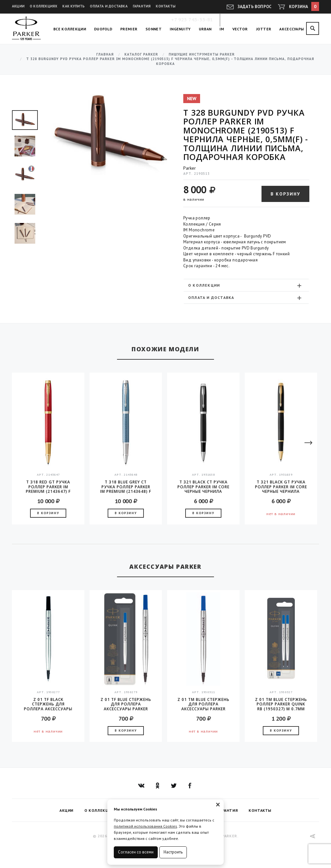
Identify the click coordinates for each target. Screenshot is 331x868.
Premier (129, 29)
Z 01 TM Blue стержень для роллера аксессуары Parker (203, 704)
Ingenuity (180, 29)
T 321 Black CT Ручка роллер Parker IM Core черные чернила (203, 487)
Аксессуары (292, 29)
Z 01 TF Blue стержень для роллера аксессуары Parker (126, 704)
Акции (18, 6)
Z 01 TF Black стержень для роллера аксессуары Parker (48, 704)
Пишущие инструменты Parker (202, 54)
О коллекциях (43, 6)
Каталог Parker (141, 54)
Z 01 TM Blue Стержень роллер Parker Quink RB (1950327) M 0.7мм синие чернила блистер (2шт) (281, 704)
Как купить (74, 6)
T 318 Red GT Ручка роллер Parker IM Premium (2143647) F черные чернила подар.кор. (48, 487)
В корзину (285, 194)
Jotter (264, 29)
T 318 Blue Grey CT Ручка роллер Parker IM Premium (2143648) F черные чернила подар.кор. (126, 487)
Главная (105, 54)
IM (222, 29)
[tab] (246, 285)
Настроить (173, 852)
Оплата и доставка (109, 6)
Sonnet (154, 29)
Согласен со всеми (136, 852)
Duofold (103, 29)
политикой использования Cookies (145, 826)
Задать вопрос (255, 7)
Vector (240, 29)
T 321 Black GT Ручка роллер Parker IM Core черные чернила (281, 487)
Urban (205, 29)
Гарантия (142, 6)
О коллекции (246, 285)
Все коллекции (70, 29)
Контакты (166, 6)
